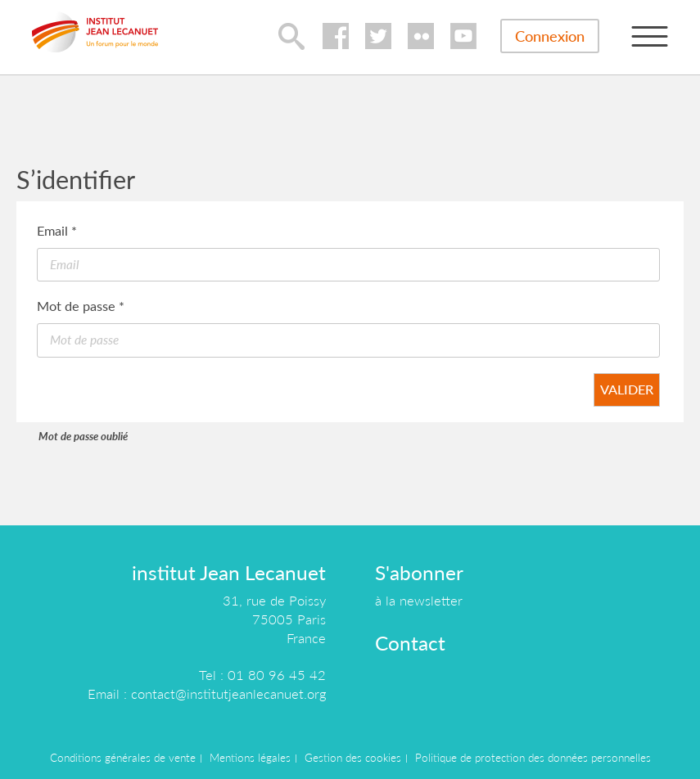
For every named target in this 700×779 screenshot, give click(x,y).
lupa (291, 36)
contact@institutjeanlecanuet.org (228, 693)
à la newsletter (419, 600)
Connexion (550, 36)
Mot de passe (81, 306)
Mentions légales (250, 758)
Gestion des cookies (353, 758)
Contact (410, 643)
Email (57, 230)
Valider (627, 389)
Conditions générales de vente (123, 758)
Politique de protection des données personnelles (533, 758)
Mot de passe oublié (83, 436)
